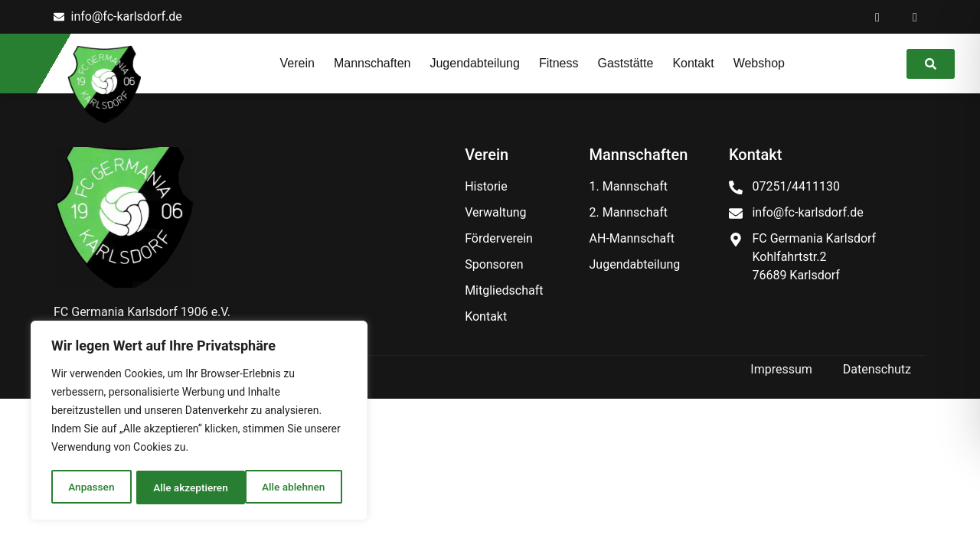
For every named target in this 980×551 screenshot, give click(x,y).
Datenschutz (877, 369)
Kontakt (693, 63)
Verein (297, 63)
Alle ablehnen (184, 487)
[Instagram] (915, 17)
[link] (931, 64)
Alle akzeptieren (292, 487)
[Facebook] (877, 17)
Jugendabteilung (474, 63)
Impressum (781, 369)
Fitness (559, 63)
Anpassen (90, 487)
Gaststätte (625, 63)
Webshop (759, 63)
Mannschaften (372, 63)
